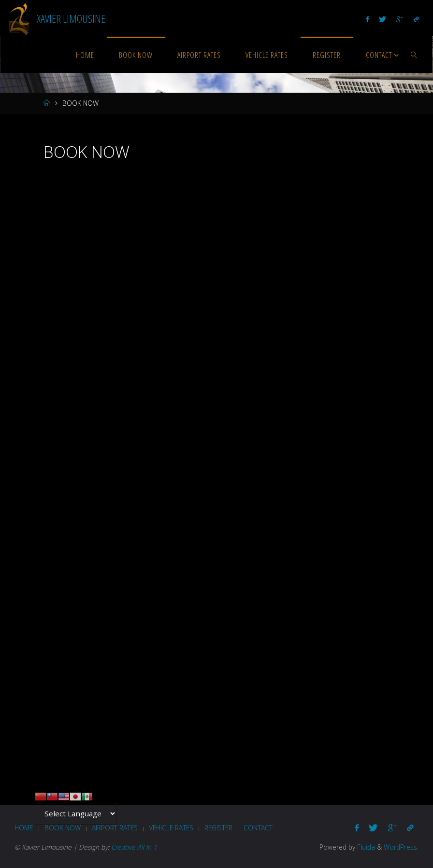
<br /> (216, 464)
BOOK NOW (63, 828)
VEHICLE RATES (171, 828)
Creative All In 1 (134, 847)
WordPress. (401, 847)
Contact (258, 828)
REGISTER (218, 828)
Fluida (365, 847)
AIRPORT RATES (115, 828)
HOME (24, 828)
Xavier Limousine (71, 18)
